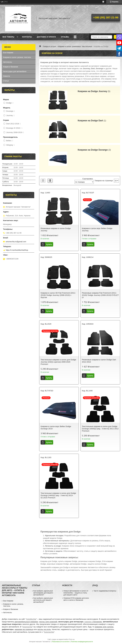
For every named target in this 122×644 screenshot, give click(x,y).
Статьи (6, 81)
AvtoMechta (31, 619)
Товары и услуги (49, 46)
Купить (49, 244)
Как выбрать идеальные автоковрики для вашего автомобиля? (43, 593)
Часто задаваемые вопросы (105, 591)
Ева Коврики (8, 601)
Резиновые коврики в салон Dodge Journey (56, 229)
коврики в (93, 622)
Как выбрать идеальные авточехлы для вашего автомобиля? (43, 600)
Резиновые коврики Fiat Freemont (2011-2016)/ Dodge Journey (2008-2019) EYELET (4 (100, 295)
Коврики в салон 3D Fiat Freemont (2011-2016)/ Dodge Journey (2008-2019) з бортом (58, 295)
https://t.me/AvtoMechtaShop (17, 250)
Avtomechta (27, 627)
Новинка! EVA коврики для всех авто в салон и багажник (76, 599)
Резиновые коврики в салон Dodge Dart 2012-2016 (99, 361)
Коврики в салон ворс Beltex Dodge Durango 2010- (56, 427)
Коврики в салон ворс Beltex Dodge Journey (97, 229)
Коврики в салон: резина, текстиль (17, 57)
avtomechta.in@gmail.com (16, 242)
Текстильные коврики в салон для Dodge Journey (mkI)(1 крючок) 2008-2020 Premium (58, 362)
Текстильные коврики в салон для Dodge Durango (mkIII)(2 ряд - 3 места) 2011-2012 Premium (100, 429)
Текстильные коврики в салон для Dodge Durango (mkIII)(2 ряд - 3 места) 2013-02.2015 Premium (58, 495)
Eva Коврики (8, 53)
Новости (6, 76)
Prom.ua (72, 639)
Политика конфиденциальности (82, 642)
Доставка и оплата (46, 37)
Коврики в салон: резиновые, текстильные (75, 46)
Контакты (27, 37)
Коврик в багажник (11, 67)
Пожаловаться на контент (61, 642)
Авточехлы (7, 62)
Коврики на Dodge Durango (93, 150)
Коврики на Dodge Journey (92, 91)
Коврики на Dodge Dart (90, 121)
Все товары (8, 37)
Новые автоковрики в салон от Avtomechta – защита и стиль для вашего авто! (76, 593)
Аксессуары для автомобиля (15, 71)
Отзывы (65, 37)
